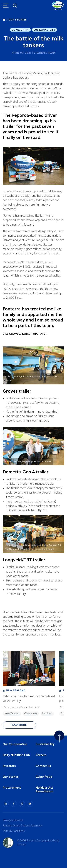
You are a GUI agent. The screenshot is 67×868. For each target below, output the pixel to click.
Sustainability (44, 30)
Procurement (12, 788)
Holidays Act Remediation (44, 790)
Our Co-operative (15, 744)
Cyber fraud (44, 777)
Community (20, 30)
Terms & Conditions (14, 831)
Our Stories (11, 777)
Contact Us (43, 766)
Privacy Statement (13, 820)
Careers (41, 755)
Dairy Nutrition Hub (16, 755)
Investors (9, 766)
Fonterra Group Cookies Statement (22, 826)
